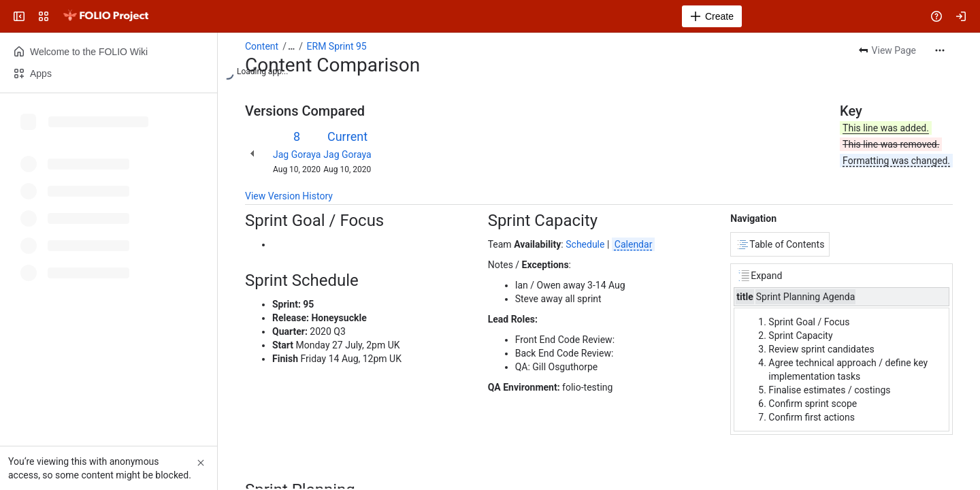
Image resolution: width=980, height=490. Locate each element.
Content (262, 46)
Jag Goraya (297, 154)
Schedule (585, 244)
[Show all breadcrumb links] (291, 46)
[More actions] (940, 50)
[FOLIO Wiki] (105, 16)
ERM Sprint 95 (337, 46)
